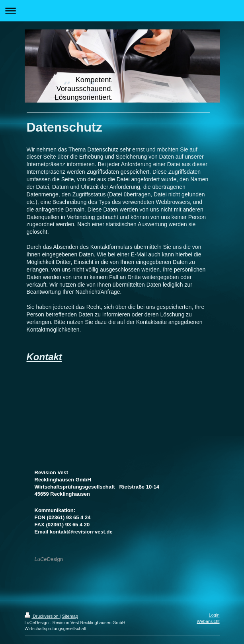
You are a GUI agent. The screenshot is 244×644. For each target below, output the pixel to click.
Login (214, 615)
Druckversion (42, 616)
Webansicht (208, 621)
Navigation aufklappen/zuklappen (122, 11)
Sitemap (70, 616)
